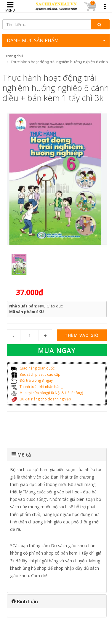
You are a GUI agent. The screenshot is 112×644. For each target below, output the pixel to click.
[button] (57, 455)
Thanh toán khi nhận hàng (37, 387)
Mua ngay (57, 350)
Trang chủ (14, 56)
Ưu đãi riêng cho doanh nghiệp (41, 399)
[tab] (57, 455)
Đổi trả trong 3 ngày (32, 380)
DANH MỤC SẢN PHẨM (56, 41)
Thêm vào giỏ (82, 335)
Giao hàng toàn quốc (33, 368)
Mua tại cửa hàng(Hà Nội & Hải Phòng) (47, 393)
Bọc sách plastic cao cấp (36, 374)
